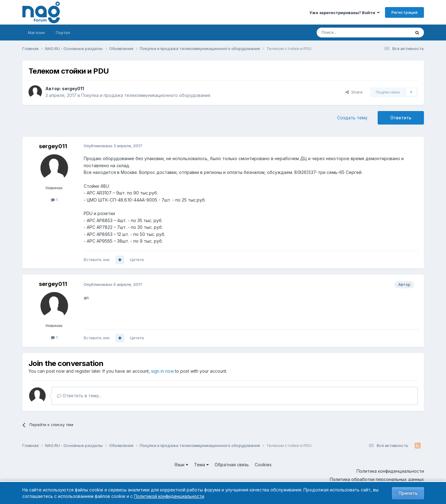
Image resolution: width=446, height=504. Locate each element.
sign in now (162, 371)
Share (354, 92)
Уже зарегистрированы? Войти (344, 13)
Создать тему (352, 118)
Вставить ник (97, 260)
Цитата (137, 260)
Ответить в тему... (79, 396)
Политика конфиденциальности (390, 471)
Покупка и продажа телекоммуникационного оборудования (146, 95)
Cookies (263, 465)
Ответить (401, 118)
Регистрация (404, 12)
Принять (408, 493)
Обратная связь (232, 465)
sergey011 (73, 88)
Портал (63, 33)
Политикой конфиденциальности (169, 496)
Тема (201, 465)
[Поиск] (347, 33)
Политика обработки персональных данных (377, 479)
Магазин (36, 33)
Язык (181, 465)
